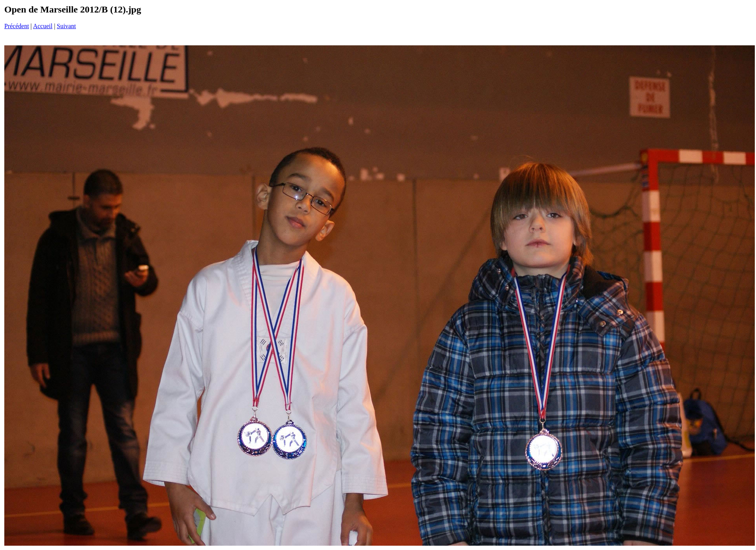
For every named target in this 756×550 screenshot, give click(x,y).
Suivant (66, 26)
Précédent (17, 26)
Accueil (43, 26)
